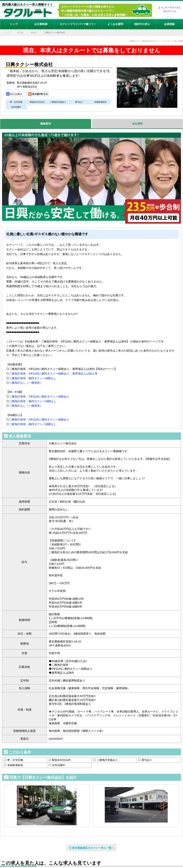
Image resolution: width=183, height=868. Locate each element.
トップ (14, 24)
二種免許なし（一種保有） (26, 383)
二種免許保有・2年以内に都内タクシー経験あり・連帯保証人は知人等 (53, 374)
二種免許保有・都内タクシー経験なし (33, 378)
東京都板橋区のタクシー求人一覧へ (91, 848)
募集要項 (46, 124)
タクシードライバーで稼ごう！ (78, 24)
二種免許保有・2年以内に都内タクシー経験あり (39, 396)
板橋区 (34, 32)
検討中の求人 (142, 24)
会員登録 (169, 24)
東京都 (20, 32)
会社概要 (137, 124)
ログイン (170, 11)
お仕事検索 (41, 24)
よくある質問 (115, 24)
